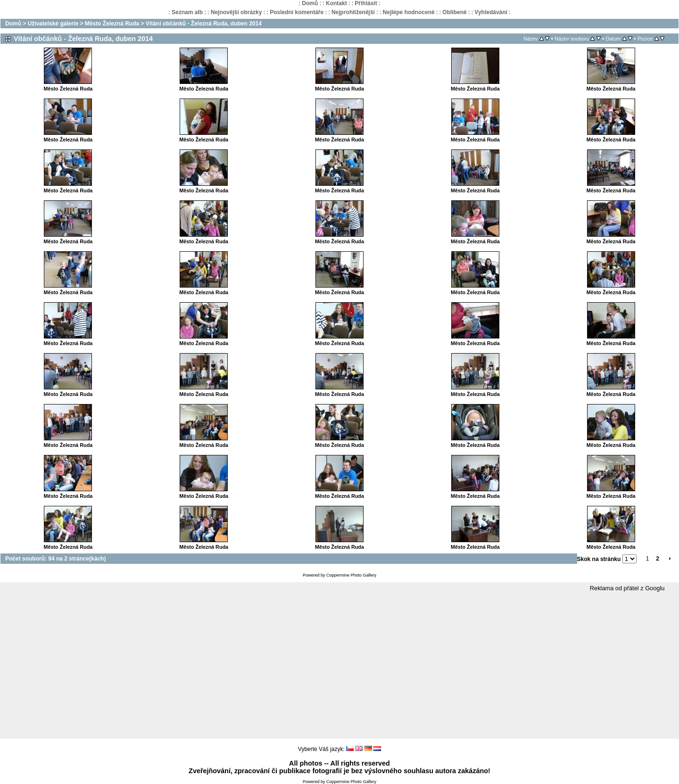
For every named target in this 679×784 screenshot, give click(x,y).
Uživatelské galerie (53, 24)
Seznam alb (187, 12)
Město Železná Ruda (112, 24)
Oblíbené (454, 12)
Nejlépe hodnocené (409, 12)
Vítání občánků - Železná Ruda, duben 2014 (204, 24)
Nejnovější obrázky (236, 12)
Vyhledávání (491, 12)
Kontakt (336, 3)
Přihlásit (366, 3)
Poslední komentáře (297, 12)
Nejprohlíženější (353, 12)
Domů (310, 3)
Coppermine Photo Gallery (351, 575)
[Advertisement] (339, 666)
